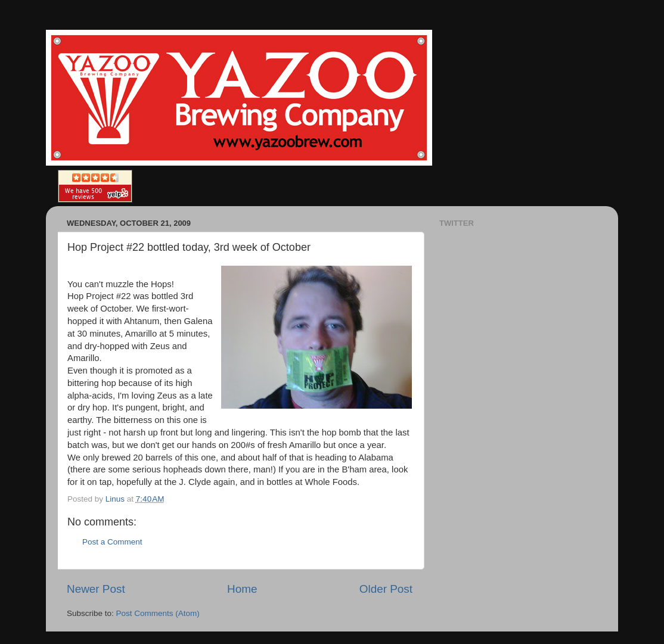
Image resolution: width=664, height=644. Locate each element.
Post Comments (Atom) (158, 613)
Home (242, 589)
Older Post (386, 589)
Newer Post (96, 589)
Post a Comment (112, 542)
